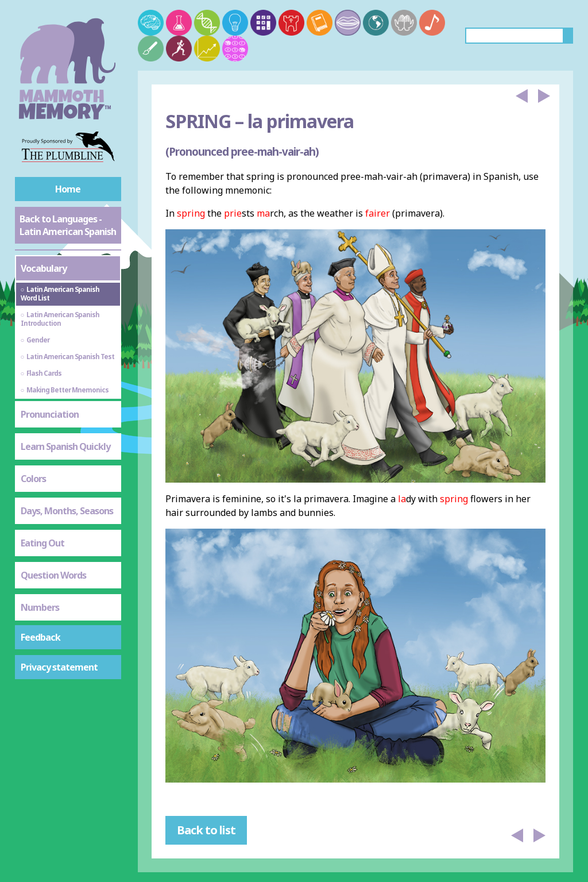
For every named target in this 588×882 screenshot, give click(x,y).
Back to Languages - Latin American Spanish (68, 225)
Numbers (40, 607)
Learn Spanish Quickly (65, 446)
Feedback (40, 637)
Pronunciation (50, 414)
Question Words (53, 575)
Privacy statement (59, 667)
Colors (33, 479)
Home (68, 189)
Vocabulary (44, 268)
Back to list (206, 830)
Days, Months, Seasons (67, 511)
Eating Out (42, 543)
